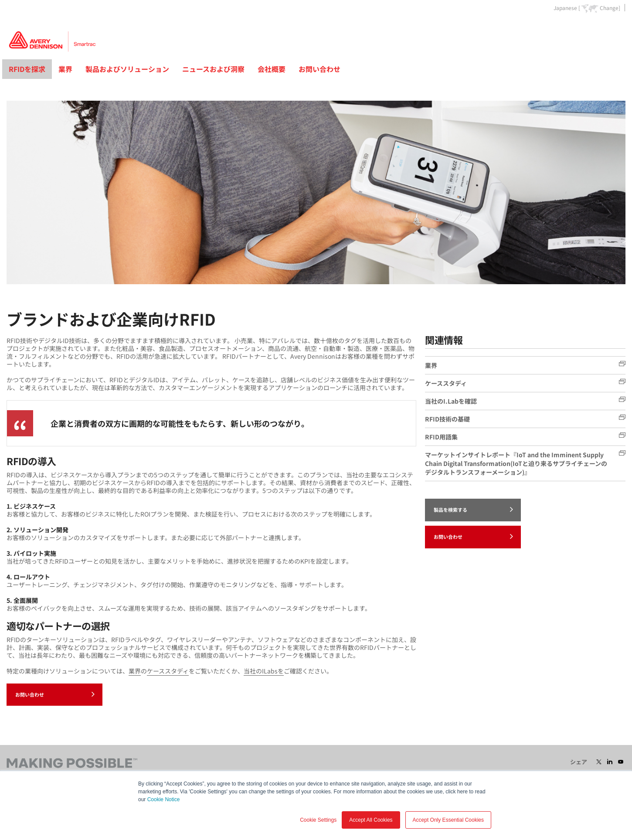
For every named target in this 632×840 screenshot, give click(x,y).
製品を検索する (473, 509)
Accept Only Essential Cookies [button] (448, 820)
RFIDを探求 (27, 69)
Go (618, 28)
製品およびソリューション (127, 69)
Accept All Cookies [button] (371, 820)
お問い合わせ (319, 69)
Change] (610, 8)
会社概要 (272, 69)
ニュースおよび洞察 (213, 69)
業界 (65, 69)
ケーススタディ (168, 671)
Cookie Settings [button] (318, 820)
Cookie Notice (164, 799)
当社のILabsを (264, 671)
